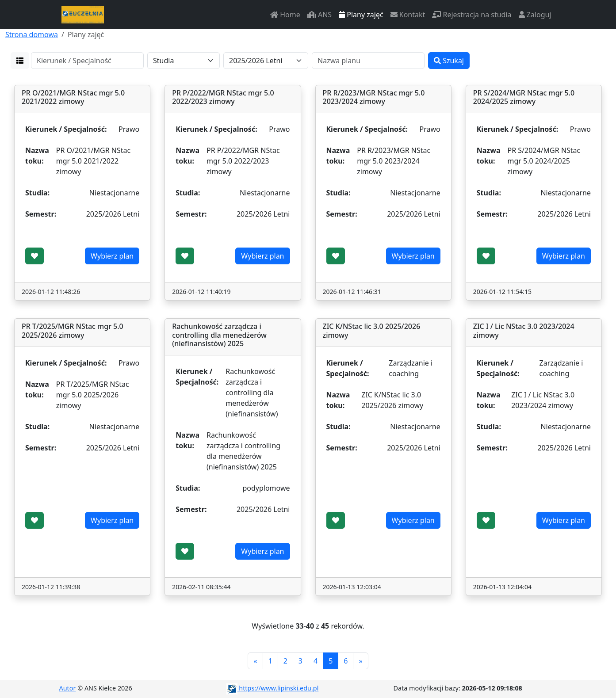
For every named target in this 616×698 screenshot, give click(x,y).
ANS (319, 15)
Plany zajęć (361, 15)
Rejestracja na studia (472, 15)
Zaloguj (535, 15)
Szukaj (449, 61)
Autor (68, 688)
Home (285, 15)
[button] (20, 61)
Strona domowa (32, 34)
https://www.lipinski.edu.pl (273, 688)
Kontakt (408, 15)
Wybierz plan (112, 256)
